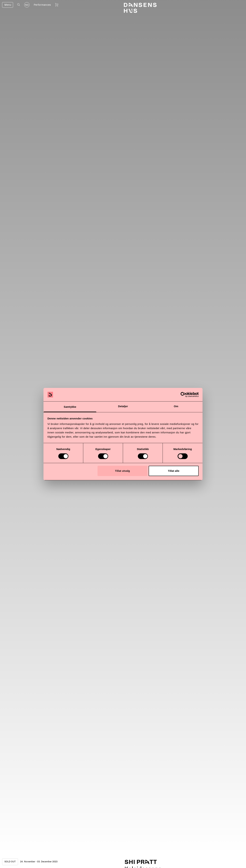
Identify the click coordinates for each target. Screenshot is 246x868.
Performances (42, 5)
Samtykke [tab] (70, 407)
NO (27, 5)
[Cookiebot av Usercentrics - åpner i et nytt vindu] (183, 395)
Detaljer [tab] (123, 406)
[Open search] (19, 5)
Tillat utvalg (122, 471)
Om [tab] (176, 406)
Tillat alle (174, 471)
